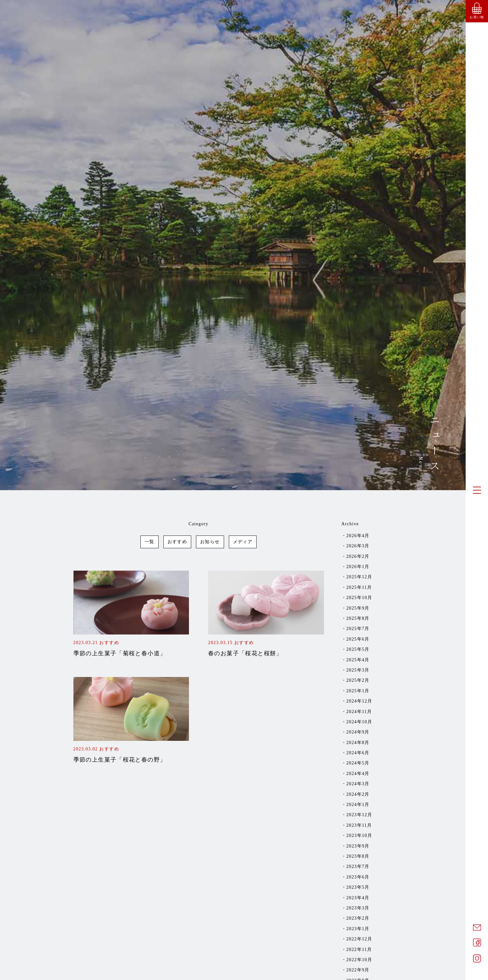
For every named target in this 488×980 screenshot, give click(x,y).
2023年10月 (359, 836)
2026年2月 (358, 556)
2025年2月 (358, 680)
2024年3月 (358, 784)
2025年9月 (358, 608)
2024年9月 (358, 732)
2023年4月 (358, 898)
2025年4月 (358, 660)
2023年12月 (359, 815)
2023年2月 (358, 918)
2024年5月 (358, 763)
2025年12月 (359, 577)
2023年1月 (358, 929)
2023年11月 (359, 825)
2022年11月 (359, 950)
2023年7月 (358, 866)
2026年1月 (358, 567)
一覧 (150, 542)
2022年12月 (359, 939)
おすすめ (177, 542)
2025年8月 (358, 618)
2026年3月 (358, 546)
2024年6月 (358, 753)
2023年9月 (358, 846)
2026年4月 (358, 536)
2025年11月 (359, 587)
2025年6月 (358, 639)
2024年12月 (359, 701)
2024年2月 (358, 794)
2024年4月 (358, 774)
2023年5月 (358, 887)
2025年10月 (359, 598)
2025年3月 (358, 670)
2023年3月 (358, 908)
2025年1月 (358, 691)
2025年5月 (358, 649)
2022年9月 (358, 970)
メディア (243, 542)
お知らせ (210, 542)
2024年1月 (358, 805)
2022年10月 (359, 960)
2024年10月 (359, 722)
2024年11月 (359, 712)
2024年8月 (358, 743)
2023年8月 (358, 856)
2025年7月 (358, 629)
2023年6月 (358, 877)
